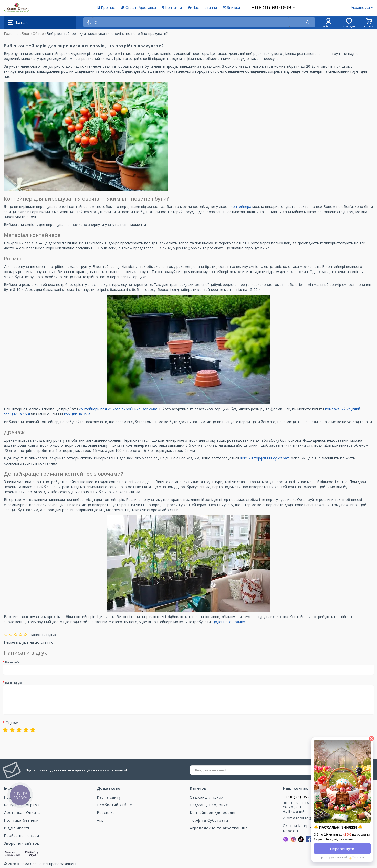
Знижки (232, 8)
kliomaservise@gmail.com (307, 818)
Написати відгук (42, 635)
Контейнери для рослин (213, 813)
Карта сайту (109, 797)
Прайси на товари (22, 836)
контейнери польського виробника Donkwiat (118, 409)
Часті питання (202, 8)
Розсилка (106, 813)
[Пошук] (308, 23)
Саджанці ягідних (207, 797)
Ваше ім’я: (13, 662)
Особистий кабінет (116, 805)
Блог (26, 33)
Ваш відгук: (13, 683)
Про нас (106, 8)
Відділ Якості (17, 828)
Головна (11, 33)
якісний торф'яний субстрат (265, 458)
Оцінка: (12, 723)
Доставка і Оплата (22, 813)
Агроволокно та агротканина (219, 828)
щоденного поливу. (229, 622)
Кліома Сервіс (29, 864)
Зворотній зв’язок (22, 843)
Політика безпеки (21, 820)
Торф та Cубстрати (209, 820)
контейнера (242, 207)
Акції (101, 820)
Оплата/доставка (138, 8)
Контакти (172, 8)
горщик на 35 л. (77, 414)
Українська (362, 8)
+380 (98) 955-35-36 (274, 8)
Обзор (38, 33)
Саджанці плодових (209, 805)
